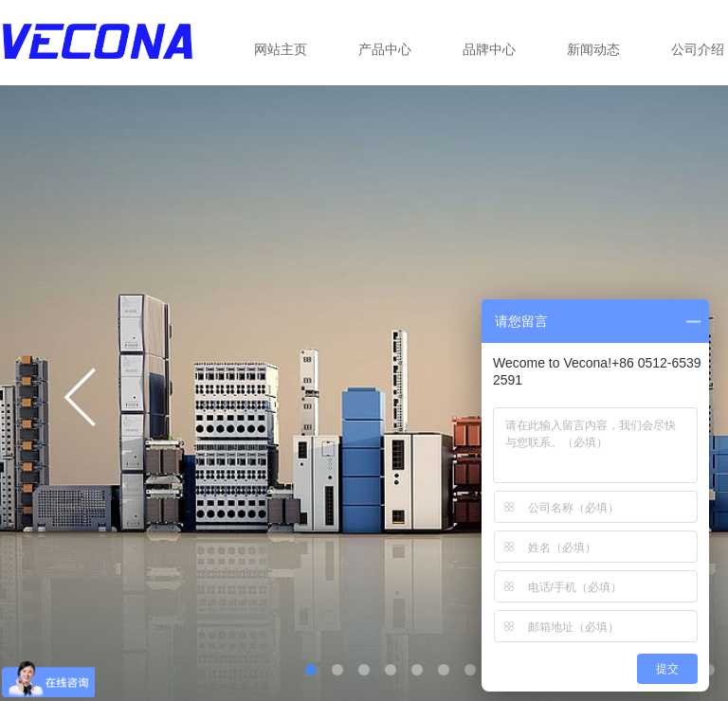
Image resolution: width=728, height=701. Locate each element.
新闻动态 (593, 49)
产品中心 (385, 49)
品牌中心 (489, 49)
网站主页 (281, 49)
